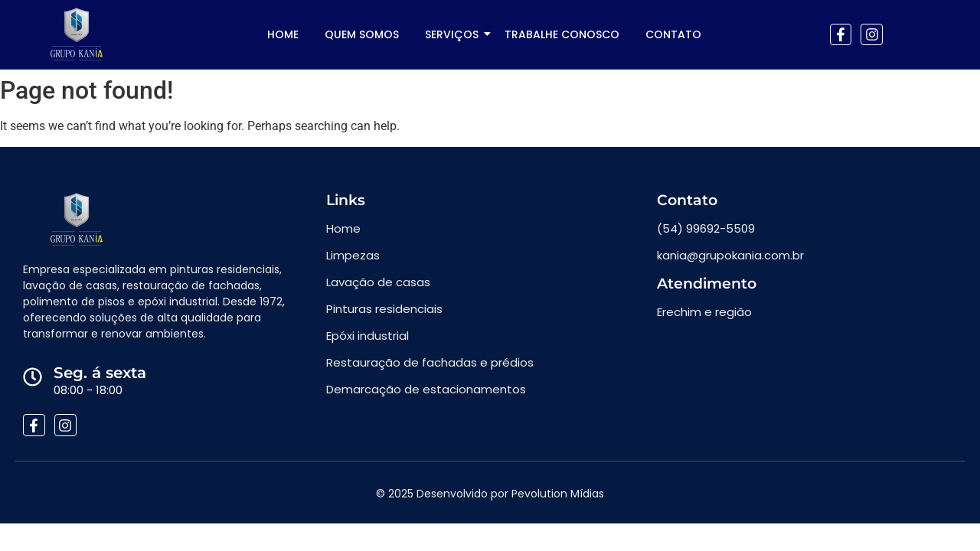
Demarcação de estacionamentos (426, 389)
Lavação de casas (378, 282)
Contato (673, 34)
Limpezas (353, 255)
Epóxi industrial (367, 336)
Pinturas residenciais (384, 309)
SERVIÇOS (454, 34)
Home (283, 34)
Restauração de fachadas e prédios (430, 362)
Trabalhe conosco (562, 34)
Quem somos (362, 34)
